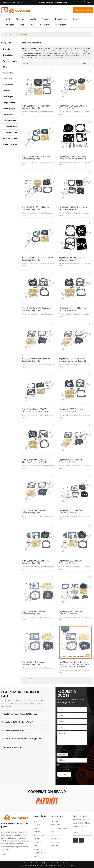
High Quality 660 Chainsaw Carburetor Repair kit (70, 512)
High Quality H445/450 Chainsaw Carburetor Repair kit (36, 158)
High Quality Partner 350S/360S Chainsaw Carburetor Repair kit (73, 360)
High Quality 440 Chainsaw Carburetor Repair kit (34, 663)
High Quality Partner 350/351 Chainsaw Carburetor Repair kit (36, 411)
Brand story (61, 25)
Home (5, 34)
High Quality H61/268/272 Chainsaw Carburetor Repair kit (38, 259)
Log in (12, 2)
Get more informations (13, 748)
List (88, 64)
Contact (39, 863)
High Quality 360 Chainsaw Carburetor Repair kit (34, 613)
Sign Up (20, 2)
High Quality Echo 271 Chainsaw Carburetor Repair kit (36, 360)
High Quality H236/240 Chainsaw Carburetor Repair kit (73, 208)
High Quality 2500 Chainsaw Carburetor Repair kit (34, 512)
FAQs (44, 863)
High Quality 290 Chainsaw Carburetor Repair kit (70, 613)
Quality (33, 19)
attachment (63, 755)
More (4, 855)
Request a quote (84, 10)
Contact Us (45, 25)
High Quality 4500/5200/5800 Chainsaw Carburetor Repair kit (36, 461)
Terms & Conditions (64, 770)
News (32, 25)
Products (46, 19)
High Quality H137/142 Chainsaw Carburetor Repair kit (36, 208)
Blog (22, 25)
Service (77, 19)
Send (64, 775)
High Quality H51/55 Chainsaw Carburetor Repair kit (72, 259)
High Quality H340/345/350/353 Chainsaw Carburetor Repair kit (73, 158)
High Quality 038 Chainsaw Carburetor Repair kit (70, 562)
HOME (7, 19)
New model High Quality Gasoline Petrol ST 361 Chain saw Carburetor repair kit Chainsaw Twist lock (74, 665)
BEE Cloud (69, 866)
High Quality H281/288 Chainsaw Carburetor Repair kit (73, 107)
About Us (20, 19)
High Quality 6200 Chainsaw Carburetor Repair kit (71, 411)
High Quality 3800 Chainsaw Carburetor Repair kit (71, 461)
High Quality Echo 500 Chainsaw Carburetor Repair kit (36, 309)
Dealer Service (61, 19)
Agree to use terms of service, (69, 768)
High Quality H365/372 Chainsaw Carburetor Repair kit (36, 107)
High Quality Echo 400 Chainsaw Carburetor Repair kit (73, 309)
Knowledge (9, 25)
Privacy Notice (51, 863)
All (11, 34)
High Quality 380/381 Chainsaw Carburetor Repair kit (36, 562)
